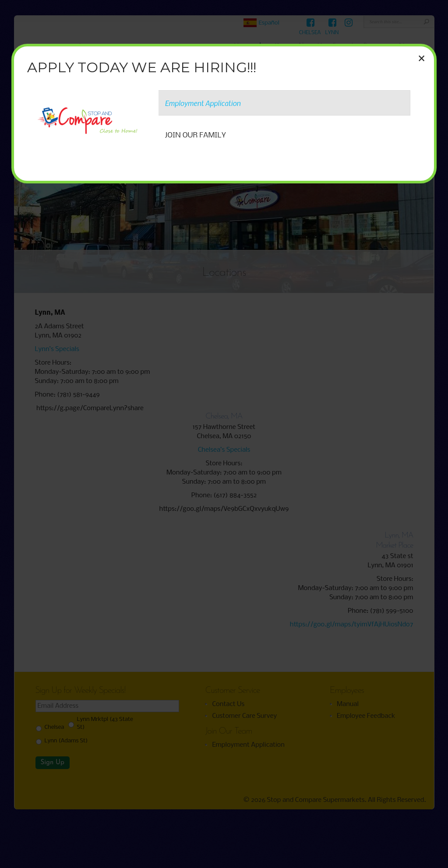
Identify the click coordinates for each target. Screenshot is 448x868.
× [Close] (422, 58)
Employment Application (203, 103)
